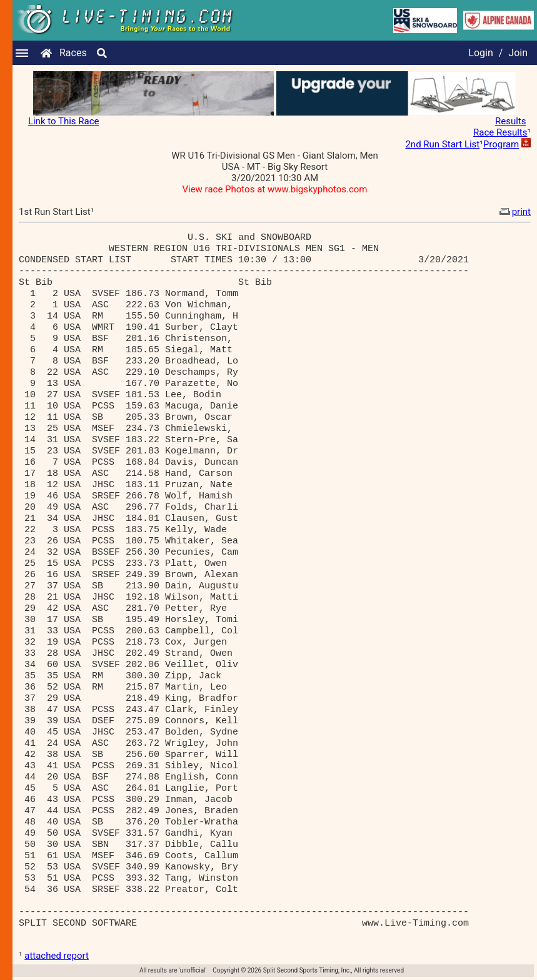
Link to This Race (64, 121)
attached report (57, 956)
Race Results (500, 132)
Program (501, 144)
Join (518, 53)
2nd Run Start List (442, 144)
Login (480, 53)
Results (511, 121)
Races (73, 53)
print (514, 212)
